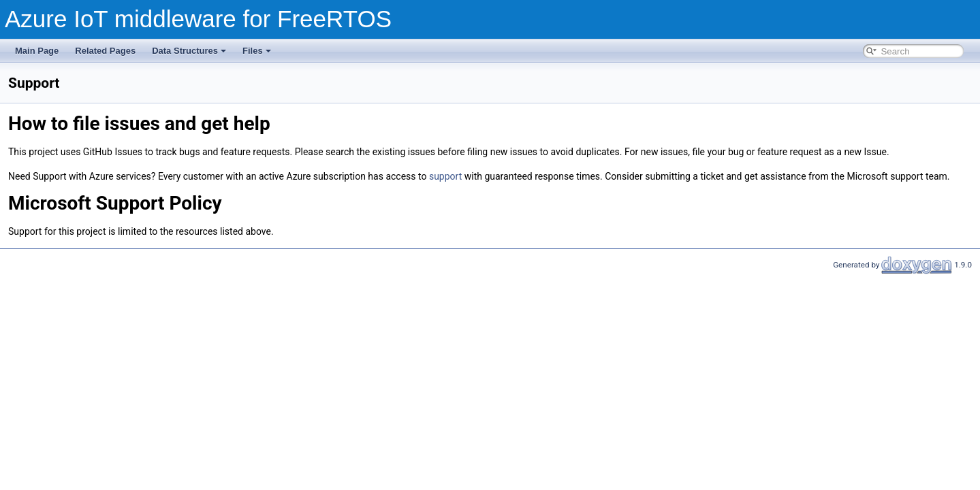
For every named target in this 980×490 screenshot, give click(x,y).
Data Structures (189, 51)
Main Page (37, 51)
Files (257, 51)
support (445, 176)
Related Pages (105, 51)
